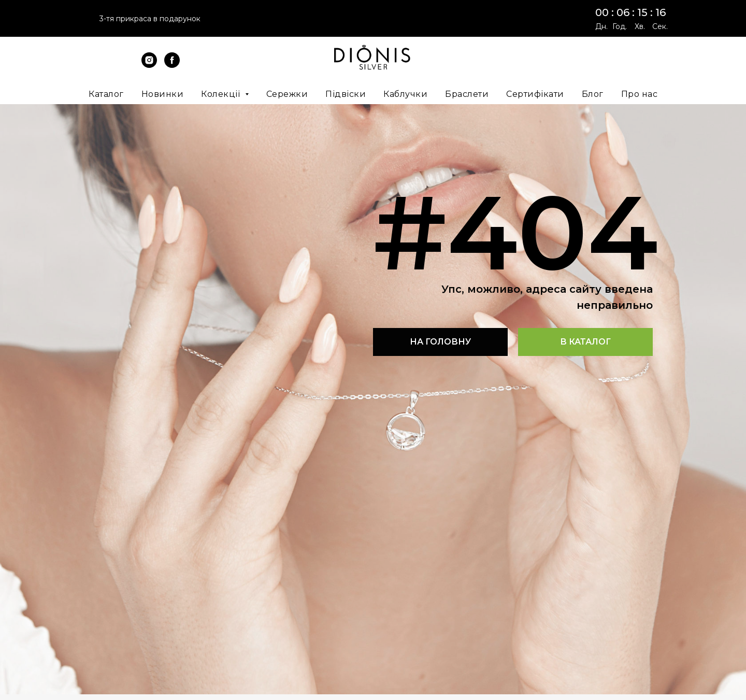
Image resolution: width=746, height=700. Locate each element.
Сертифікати (535, 94)
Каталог (106, 94)
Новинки (163, 94)
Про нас (640, 94)
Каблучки (405, 94)
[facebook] (172, 65)
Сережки (287, 94)
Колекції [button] (222, 94)
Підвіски (346, 94)
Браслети (467, 94)
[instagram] (149, 65)
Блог (593, 94)
